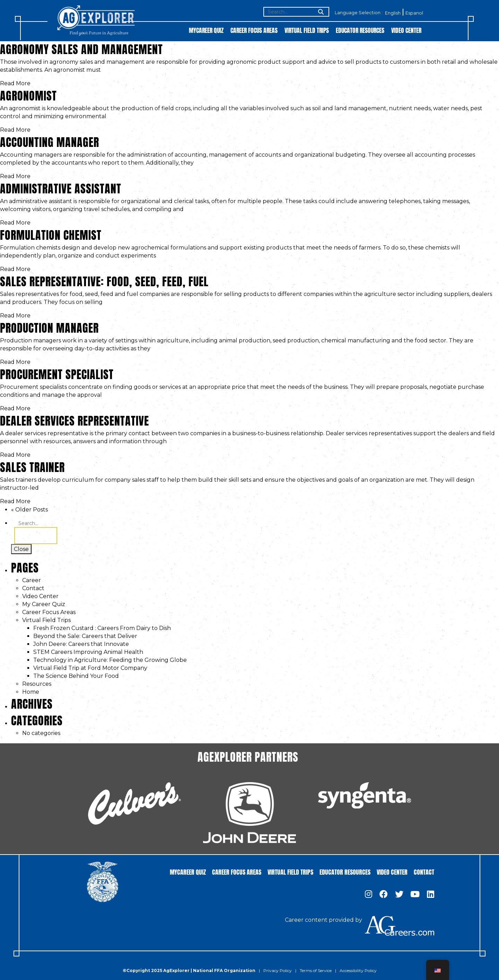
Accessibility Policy (358, 970)
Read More (15, 83)
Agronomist (28, 94)
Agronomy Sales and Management (81, 48)
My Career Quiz (44, 604)
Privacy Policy (278, 970)
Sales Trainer (32, 466)
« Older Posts (29, 510)
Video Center (406, 30)
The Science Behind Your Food (76, 676)
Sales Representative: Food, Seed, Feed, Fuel (104, 280)
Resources (37, 684)
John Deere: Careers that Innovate (81, 644)
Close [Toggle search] (21, 549)
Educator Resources (360, 30)
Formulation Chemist (51, 234)
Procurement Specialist (57, 373)
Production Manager (49, 327)
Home (31, 692)
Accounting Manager (50, 141)
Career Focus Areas (254, 30)
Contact (33, 588)
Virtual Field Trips (307, 30)
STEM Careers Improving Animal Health (88, 652)
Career (32, 580)
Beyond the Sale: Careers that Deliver (85, 636)
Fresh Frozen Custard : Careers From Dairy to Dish (102, 628)
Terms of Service (316, 970)
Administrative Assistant (61, 187)
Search (36, 536)
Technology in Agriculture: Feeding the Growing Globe (110, 660)
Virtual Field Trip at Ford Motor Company (90, 668)
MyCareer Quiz (206, 30)
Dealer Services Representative (75, 419)
